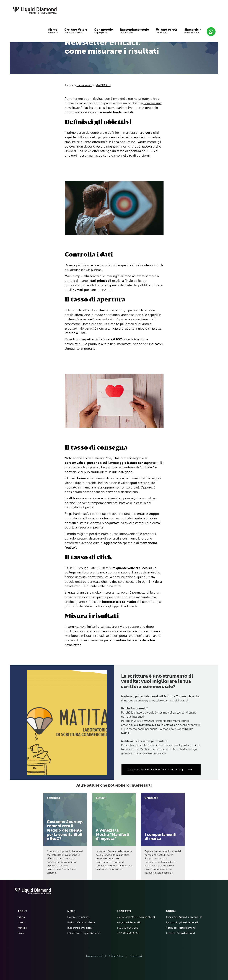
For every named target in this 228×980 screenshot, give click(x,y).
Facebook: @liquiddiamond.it (182, 922)
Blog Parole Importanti (80, 928)
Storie (21, 933)
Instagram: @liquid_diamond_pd (184, 917)
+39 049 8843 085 (127, 928)
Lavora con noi (94, 956)
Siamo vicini (193, 30)
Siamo (53, 30)
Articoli (104, 85)
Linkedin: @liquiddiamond (180, 933)
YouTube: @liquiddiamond (181, 928)
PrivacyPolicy (116, 956)
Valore (21, 922)
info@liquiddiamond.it (129, 922)
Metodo (22, 928)
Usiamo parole (167, 30)
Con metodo (104, 30)
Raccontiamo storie (134, 30)
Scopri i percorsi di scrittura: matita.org (160, 769)
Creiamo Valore (76, 30)
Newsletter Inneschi (79, 917)
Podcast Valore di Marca (81, 922)
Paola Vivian (84, 85)
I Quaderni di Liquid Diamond (84, 933)
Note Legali (136, 956)
